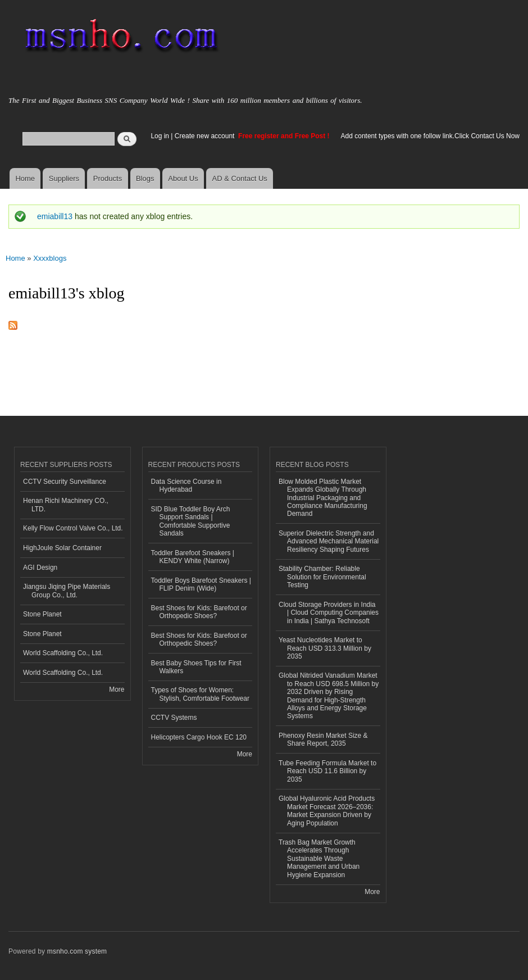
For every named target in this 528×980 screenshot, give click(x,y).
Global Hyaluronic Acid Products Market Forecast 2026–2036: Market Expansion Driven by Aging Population (327, 811)
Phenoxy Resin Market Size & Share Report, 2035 (323, 739)
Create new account (206, 136)
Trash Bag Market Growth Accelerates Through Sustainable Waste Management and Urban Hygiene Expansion (319, 859)
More (117, 689)
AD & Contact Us (240, 178)
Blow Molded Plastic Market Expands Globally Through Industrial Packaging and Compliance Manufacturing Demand (323, 498)
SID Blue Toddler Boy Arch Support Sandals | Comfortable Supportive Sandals (191, 521)
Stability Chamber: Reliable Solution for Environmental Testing (322, 577)
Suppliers (64, 178)
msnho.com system (77, 951)
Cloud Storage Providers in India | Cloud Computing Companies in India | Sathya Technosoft (329, 613)
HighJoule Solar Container (62, 548)
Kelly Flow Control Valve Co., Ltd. (73, 528)
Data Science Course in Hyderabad (186, 486)
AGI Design (40, 568)
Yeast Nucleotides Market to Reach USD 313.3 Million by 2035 (325, 648)
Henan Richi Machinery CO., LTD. (66, 505)
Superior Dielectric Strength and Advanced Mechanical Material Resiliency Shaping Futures (329, 541)
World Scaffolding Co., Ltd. (63, 653)
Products (108, 178)
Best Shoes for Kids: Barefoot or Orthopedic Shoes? (199, 612)
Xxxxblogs (50, 258)
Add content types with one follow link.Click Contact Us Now (430, 136)
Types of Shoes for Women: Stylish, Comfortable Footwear (201, 694)
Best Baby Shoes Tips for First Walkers (196, 667)
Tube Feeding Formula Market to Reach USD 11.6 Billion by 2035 (327, 771)
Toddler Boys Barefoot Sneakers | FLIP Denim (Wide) (201, 584)
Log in (160, 136)
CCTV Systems (174, 718)
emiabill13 (55, 216)
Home (25, 178)
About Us (183, 178)
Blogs (145, 178)
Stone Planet (42, 614)
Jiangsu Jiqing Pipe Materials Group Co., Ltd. (67, 591)
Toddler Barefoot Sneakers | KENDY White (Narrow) (193, 557)
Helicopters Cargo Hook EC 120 (199, 737)
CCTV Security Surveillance (65, 482)
